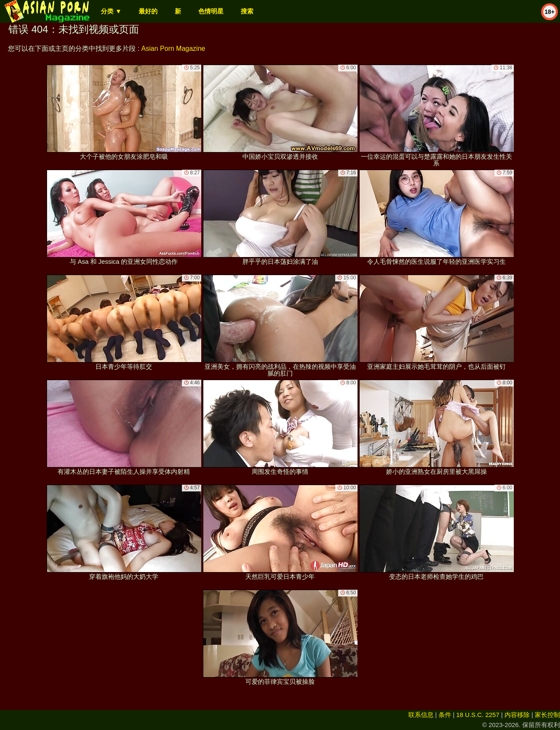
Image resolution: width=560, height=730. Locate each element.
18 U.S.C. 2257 (478, 715)
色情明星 (211, 11)
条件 (445, 715)
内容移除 (517, 715)
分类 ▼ (111, 11)
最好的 (148, 11)
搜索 (247, 11)
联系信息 (421, 715)
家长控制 (547, 715)
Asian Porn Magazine (173, 49)
